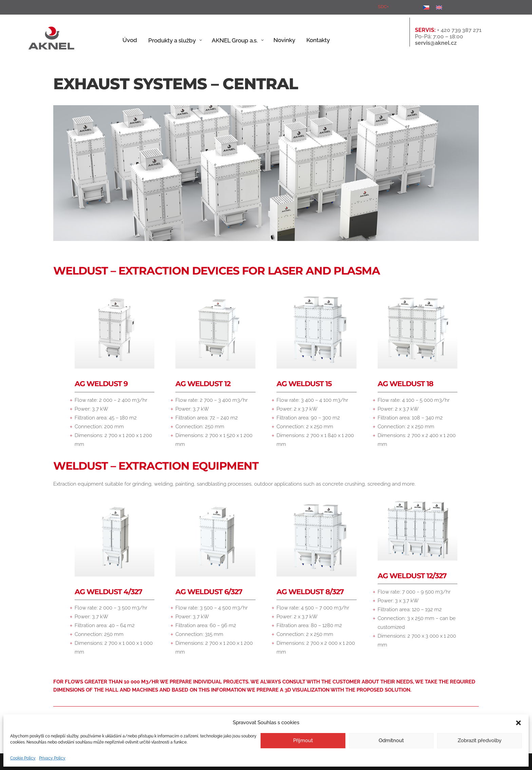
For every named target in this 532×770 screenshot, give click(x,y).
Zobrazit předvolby (480, 740)
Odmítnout (391, 740)
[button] (518, 723)
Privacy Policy (52, 758)
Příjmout (303, 740)
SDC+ (383, 7)
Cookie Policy (23, 758)
